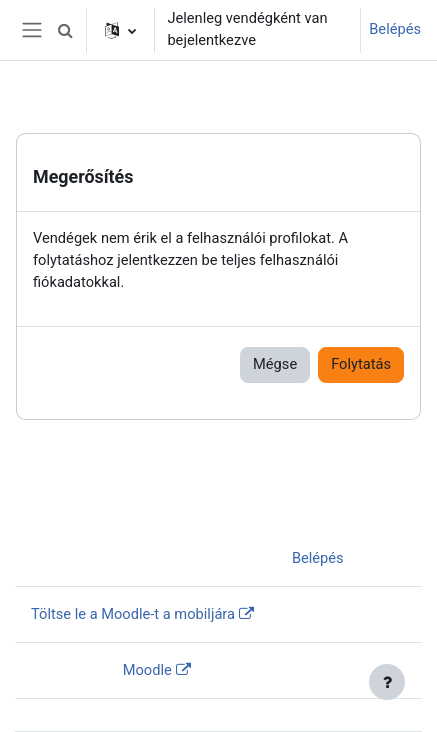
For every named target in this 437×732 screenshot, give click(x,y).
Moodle (147, 670)
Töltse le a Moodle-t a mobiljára (133, 614)
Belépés (395, 29)
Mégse (275, 364)
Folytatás (361, 364)
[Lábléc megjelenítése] (387, 682)
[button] (65, 30)
